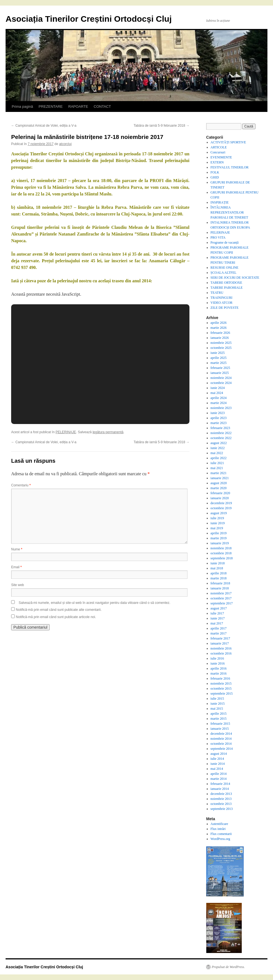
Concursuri (218, 152)
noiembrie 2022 (221, 433)
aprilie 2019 (219, 533)
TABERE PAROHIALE (227, 288)
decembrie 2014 (221, 734)
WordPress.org (220, 839)
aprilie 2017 (219, 628)
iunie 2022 (218, 448)
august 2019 (219, 513)
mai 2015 (217, 709)
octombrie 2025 (221, 348)
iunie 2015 (218, 704)
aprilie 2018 (219, 573)
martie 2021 (219, 473)
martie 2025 (219, 363)
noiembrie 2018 (221, 548)
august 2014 (219, 754)
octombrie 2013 (221, 804)
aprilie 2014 (219, 774)
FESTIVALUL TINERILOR (230, 167)
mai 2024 (217, 393)
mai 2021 (217, 468)
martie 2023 (219, 423)
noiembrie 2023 (221, 408)
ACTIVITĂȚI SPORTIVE (228, 142)
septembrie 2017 (222, 603)
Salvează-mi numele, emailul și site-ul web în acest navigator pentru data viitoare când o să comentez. (94, 603)
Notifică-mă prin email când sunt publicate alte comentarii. (59, 610)
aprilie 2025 (219, 358)
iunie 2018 (218, 563)
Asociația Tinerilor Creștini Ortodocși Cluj (89, 19)
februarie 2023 (220, 428)
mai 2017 (217, 623)
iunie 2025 (218, 353)
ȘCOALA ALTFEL (224, 273)
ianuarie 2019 (220, 543)
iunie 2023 (218, 413)
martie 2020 (219, 488)
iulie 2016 (217, 658)
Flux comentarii (221, 834)
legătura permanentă (108, 432)
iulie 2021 (217, 463)
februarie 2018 (220, 583)
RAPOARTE (78, 106)
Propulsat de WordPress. (228, 967)
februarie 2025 (220, 368)
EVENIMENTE (221, 157)
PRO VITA (218, 237)
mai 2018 (217, 568)
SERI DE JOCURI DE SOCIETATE (235, 278)
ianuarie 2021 (220, 478)
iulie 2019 (217, 518)
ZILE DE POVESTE (225, 308)
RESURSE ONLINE (225, 268)
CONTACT (102, 106)
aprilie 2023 (219, 418)
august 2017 (219, 608)
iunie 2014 (218, 764)
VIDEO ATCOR (222, 303)
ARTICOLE (219, 147)
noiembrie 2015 (221, 683)
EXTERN (217, 162)
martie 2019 (219, 538)
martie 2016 (219, 673)
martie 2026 (219, 328)
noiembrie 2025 (221, 343)
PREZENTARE (51, 106)
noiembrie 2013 (221, 799)
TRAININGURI (222, 298)
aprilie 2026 (219, 323)
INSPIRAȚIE (220, 202)
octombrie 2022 (221, 438)
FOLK (215, 172)
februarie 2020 (220, 493)
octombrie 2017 (221, 598)
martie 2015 (219, 719)
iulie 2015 (217, 699)
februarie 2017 (220, 638)
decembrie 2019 (221, 503)
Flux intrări (218, 829)
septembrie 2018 (222, 558)
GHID (215, 177)
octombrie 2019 (221, 508)
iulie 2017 (217, 613)
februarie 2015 (220, 724)
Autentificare (219, 824)
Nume (17, 549)
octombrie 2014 (221, 744)
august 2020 (219, 483)
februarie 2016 (220, 678)
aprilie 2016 (219, 668)
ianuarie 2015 (220, 729)
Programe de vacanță (225, 242)
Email (16, 567)
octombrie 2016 (221, 653)
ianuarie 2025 (220, 373)
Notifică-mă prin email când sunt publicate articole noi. (56, 617)
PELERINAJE (66, 432)
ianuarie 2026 (220, 338)
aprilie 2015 (219, 714)
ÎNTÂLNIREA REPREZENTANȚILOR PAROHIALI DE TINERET (229, 212)
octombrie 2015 (221, 689)
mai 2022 (217, 453)
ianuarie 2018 (220, 588)
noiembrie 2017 (221, 593)
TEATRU (217, 293)
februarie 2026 (220, 333)
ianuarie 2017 (220, 643)
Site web (18, 585)
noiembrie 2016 (221, 648)
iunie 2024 (218, 388)
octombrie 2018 (221, 553)
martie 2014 (219, 779)
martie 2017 (219, 633)
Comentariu (21, 485)
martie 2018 (219, 578)
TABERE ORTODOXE (226, 283)
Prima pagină (22, 106)
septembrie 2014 (222, 749)
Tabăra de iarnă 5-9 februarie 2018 (162, 126)
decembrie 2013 (221, 794)
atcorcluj (65, 144)
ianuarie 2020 (220, 498)
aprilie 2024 (219, 398)
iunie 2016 (218, 663)
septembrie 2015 (222, 694)
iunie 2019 (218, 523)
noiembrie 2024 (221, 378)
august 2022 (219, 443)
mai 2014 (217, 769)
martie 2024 (219, 403)
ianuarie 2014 (220, 789)
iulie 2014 (217, 759)
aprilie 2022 (219, 458)
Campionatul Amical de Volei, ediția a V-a (44, 126)
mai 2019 (217, 528)
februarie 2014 (220, 784)
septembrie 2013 (222, 809)
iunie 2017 (218, 618)
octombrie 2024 (221, 383)
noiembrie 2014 (221, 739)
